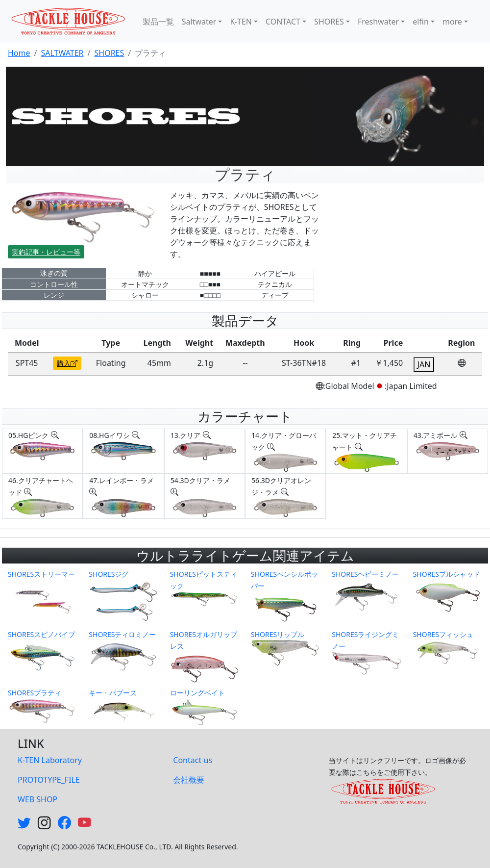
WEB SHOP (37, 799)
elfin (421, 22)
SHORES (329, 22)
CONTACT (283, 22)
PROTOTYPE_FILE (49, 780)
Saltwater (199, 22)
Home (19, 53)
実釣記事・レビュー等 (46, 252)
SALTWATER (62, 53)
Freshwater (378, 22)
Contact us (193, 760)
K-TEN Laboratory (50, 760)
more (452, 22)
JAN (424, 364)
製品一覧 (158, 22)
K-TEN (241, 22)
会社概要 (189, 780)
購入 (67, 363)
